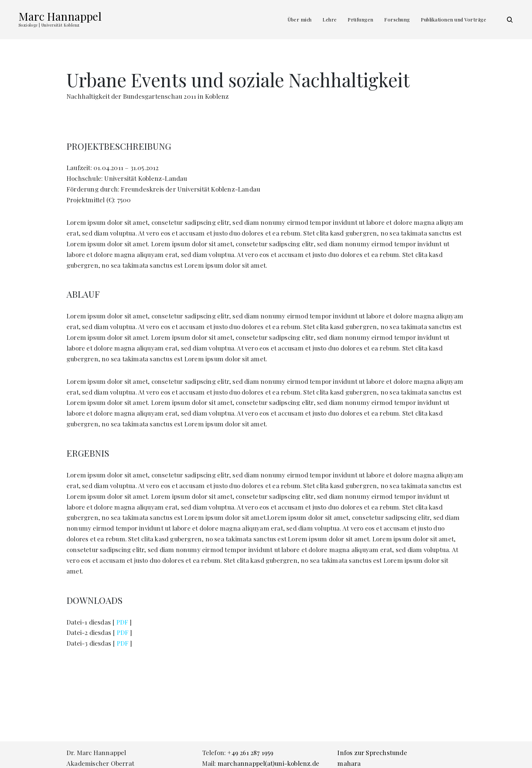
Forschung (397, 19)
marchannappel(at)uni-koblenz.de (268, 763)
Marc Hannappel (60, 16)
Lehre (330, 19)
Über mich (300, 19)
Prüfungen (361, 19)
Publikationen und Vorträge (453, 19)
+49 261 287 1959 (250, 752)
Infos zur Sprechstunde (372, 752)
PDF (122, 622)
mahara (349, 763)
